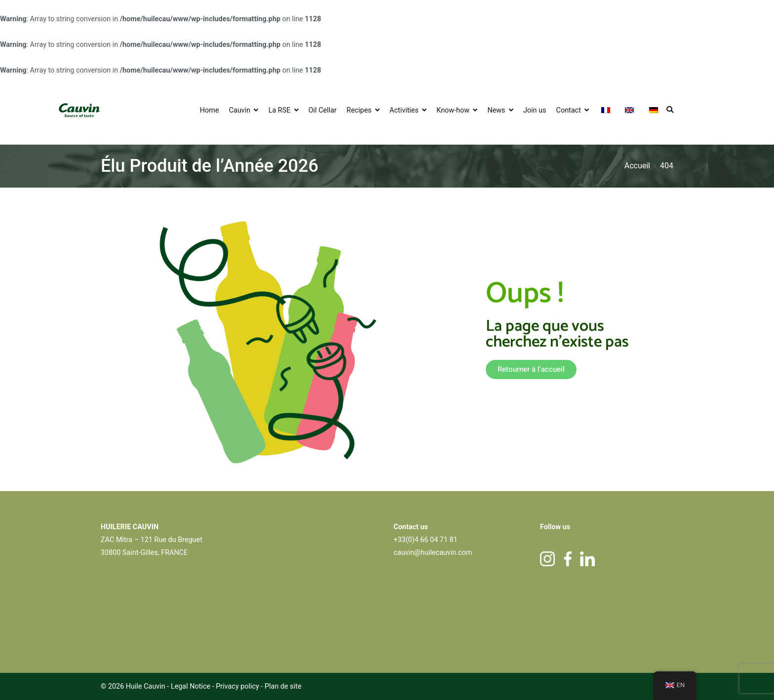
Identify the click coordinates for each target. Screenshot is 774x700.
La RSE (280, 110)
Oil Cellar (323, 110)
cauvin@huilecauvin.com (433, 553)
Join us (535, 110)
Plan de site (283, 686)
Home (210, 110)
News (496, 110)
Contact (569, 110)
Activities (404, 110)
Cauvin (240, 110)
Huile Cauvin (146, 686)
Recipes (359, 110)
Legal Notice (191, 686)
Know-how (453, 110)
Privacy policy (238, 686)
